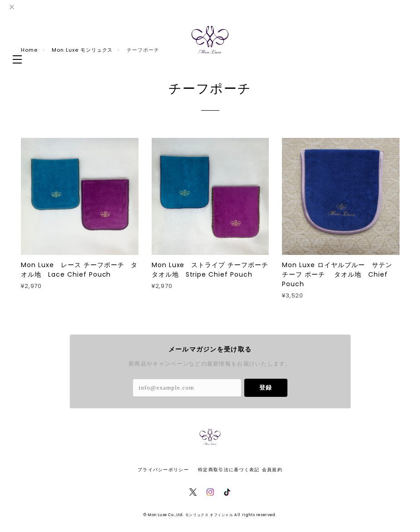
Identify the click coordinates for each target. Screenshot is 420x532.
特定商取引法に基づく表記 (229, 470)
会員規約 (272, 470)
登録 (266, 388)
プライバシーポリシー (163, 470)
